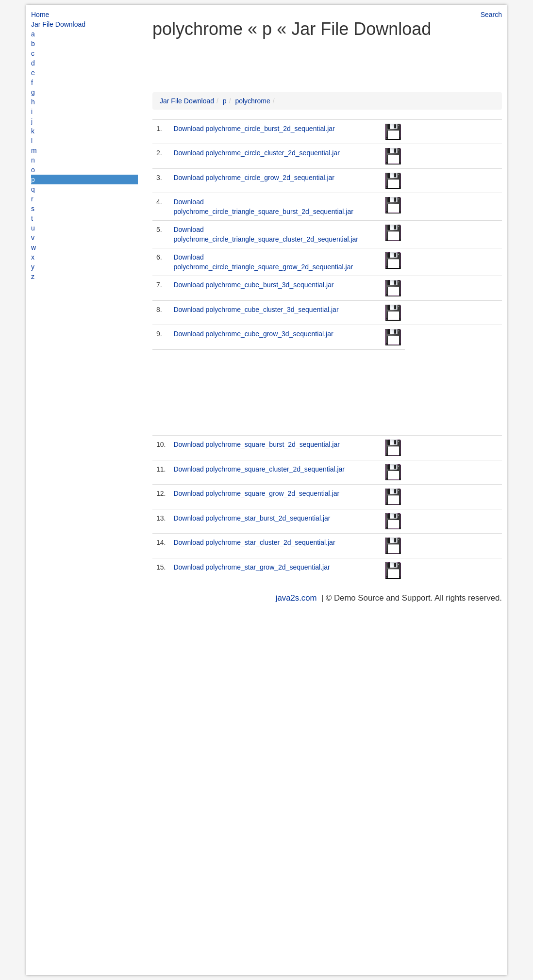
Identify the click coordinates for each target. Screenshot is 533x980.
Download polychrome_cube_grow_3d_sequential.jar (253, 334)
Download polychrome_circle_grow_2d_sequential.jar (254, 178)
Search (491, 15)
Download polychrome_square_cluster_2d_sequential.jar (259, 469)
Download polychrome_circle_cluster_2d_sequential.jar (256, 153)
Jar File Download (58, 24)
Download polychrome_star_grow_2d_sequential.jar (251, 567)
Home (40, 15)
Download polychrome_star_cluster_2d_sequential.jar (254, 542)
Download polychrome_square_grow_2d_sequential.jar (256, 493)
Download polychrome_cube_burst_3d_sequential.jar (253, 285)
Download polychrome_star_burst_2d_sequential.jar (252, 518)
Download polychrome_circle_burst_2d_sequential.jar (254, 129)
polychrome (252, 101)
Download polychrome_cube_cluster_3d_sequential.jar (256, 310)
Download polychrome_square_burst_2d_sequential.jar (256, 444)
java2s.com (296, 598)
